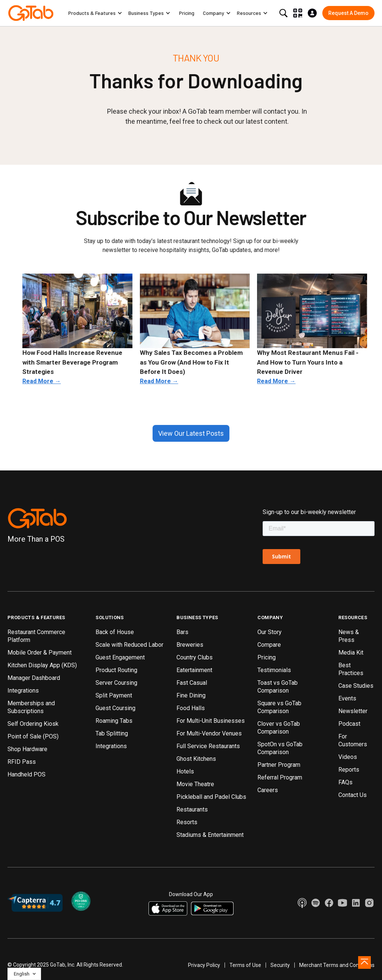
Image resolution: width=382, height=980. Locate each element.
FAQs (345, 782)
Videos (348, 757)
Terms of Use (245, 965)
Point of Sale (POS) (33, 736)
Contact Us (353, 795)
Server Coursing (116, 683)
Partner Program (279, 765)
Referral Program (280, 777)
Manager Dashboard (34, 678)
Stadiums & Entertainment (210, 835)
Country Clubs (195, 657)
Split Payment (114, 695)
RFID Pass (22, 762)
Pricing (187, 13)
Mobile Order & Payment (40, 653)
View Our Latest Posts (191, 433)
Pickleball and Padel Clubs (211, 797)
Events (347, 698)
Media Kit (351, 653)
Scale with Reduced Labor (129, 645)
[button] (95, 13)
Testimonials (274, 670)
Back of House (115, 632)
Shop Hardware (27, 749)
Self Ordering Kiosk (33, 724)
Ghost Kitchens (196, 759)
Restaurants (192, 809)
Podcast (349, 724)
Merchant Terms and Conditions (337, 965)
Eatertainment (194, 670)
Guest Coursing (115, 708)
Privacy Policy (204, 965)
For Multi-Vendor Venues (209, 733)
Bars (182, 632)
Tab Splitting (112, 733)
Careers (268, 790)
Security (280, 965)
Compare (269, 645)
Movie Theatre (195, 784)
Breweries (190, 645)
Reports (349, 770)
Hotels (185, 771)
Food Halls (191, 708)
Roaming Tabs (114, 721)
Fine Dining (191, 695)
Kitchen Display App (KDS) (42, 665)
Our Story (270, 632)
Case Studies (356, 686)
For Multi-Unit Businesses (211, 721)
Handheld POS (26, 774)
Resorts (187, 822)
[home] (31, 13)
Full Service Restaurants (208, 746)
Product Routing (116, 670)
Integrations (23, 691)
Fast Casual (192, 683)
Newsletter (353, 711)
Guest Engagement (120, 657)
